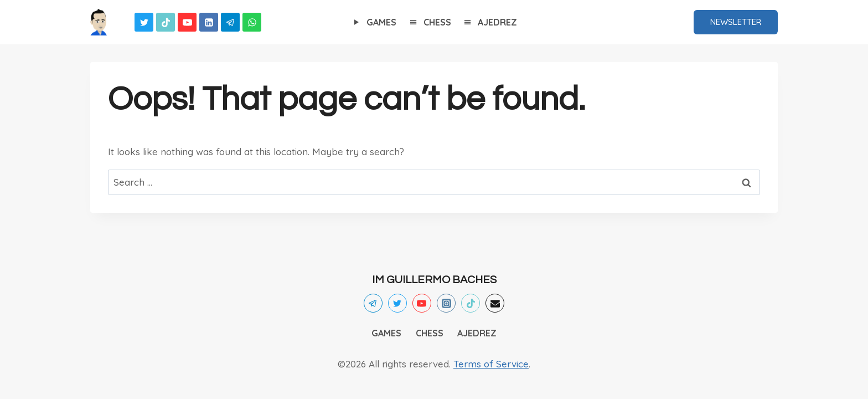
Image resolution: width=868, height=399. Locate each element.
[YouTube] (187, 22)
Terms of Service (491, 364)
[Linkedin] (209, 22)
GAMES (374, 23)
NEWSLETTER (736, 22)
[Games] (99, 22)
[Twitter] (144, 22)
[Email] (495, 303)
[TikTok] (166, 22)
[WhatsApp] (252, 22)
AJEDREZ (490, 23)
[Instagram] (446, 303)
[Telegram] (230, 22)
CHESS (430, 23)
